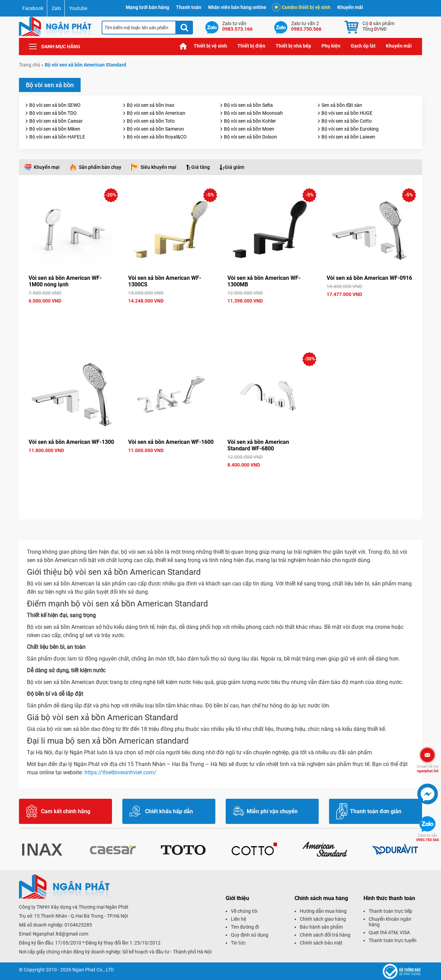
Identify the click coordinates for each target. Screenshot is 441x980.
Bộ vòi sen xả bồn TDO (53, 113)
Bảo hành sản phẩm (321, 927)
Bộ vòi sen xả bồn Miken (55, 129)
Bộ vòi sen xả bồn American (156, 113)
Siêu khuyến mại (158, 167)
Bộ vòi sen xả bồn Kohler (250, 121)
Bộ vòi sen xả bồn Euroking (350, 129)
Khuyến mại (47, 167)
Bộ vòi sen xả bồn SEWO (55, 105)
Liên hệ (238, 919)
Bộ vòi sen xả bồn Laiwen (348, 137)
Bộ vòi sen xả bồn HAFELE (57, 137)
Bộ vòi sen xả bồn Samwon (155, 129)
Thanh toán (189, 7)
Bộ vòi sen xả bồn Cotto (347, 121)
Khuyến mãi (350, 7)
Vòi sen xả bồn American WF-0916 (369, 278)
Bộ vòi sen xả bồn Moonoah (253, 113)
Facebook (33, 8)
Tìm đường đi (245, 927)
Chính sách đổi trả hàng (325, 935)
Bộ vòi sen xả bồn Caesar (56, 121)
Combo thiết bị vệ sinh (303, 7)
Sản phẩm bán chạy (100, 167)
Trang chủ (183, 46)
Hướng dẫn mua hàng (323, 911)
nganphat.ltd (428, 769)
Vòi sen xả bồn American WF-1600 (171, 442)
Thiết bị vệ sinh (210, 46)
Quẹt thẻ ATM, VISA (389, 932)
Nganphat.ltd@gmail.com (60, 934)
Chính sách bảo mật (321, 943)
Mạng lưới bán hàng (147, 7)
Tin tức (238, 943)
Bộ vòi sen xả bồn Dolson (250, 137)
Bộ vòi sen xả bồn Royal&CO (157, 137)
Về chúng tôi (244, 911)
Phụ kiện (331, 46)
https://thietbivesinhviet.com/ (120, 772)
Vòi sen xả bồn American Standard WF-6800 (258, 445)
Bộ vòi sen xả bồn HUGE (347, 113)
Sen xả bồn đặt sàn (342, 105)
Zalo (56, 8)
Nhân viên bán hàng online (237, 7)
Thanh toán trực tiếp (391, 911)
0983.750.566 (428, 838)
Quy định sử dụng (250, 935)
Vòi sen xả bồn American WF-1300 (71, 442)
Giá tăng (201, 167)
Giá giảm (234, 167)
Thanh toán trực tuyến (393, 940)
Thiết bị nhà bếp (293, 46)
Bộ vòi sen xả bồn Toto (151, 121)
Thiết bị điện (251, 46)
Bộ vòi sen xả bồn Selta (248, 105)
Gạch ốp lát (363, 46)
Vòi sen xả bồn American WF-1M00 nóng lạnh (65, 281)
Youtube (78, 8)
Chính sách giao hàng (323, 919)
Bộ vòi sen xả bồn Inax (151, 105)
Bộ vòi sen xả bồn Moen (249, 129)
